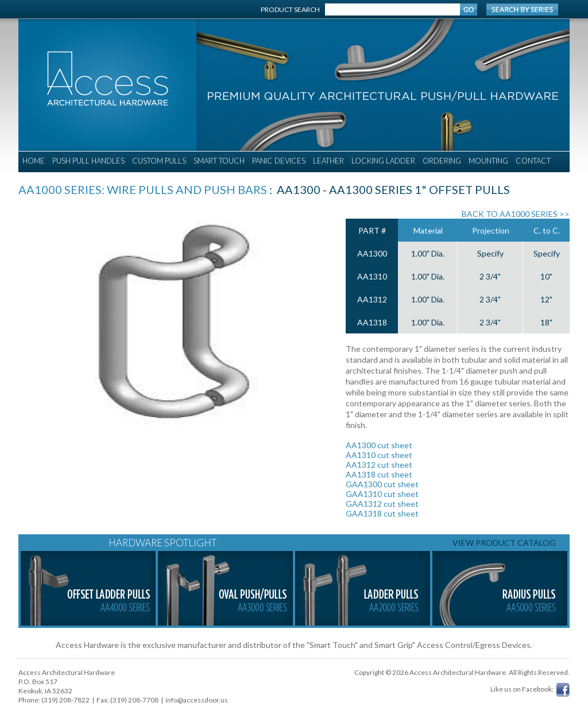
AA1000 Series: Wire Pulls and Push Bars (143, 189)
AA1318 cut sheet (379, 474)
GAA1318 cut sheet (382, 513)
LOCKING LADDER (383, 161)
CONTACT (533, 161)
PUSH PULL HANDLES (88, 161)
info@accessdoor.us (197, 700)
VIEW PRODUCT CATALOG (504, 543)
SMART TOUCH (219, 161)
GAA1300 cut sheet (382, 484)
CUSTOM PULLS (159, 161)
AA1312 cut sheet (379, 465)
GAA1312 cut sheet (382, 504)
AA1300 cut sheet (379, 445)
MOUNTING (488, 161)
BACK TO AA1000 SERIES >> (516, 214)
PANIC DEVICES (279, 161)
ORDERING (442, 161)
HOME (34, 161)
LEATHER (328, 161)
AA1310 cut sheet (379, 455)
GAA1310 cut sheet (382, 494)
